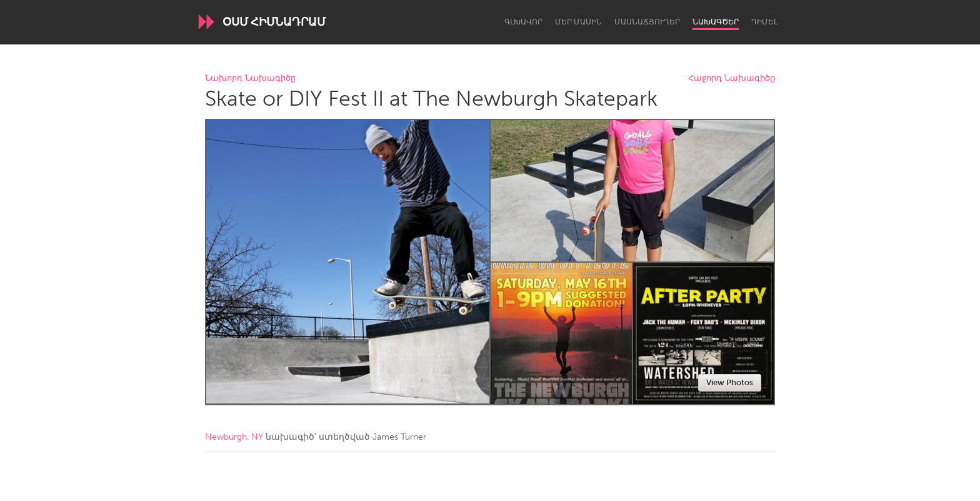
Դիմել (764, 22)
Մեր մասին (578, 22)
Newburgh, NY (234, 437)
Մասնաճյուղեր (647, 22)
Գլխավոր (523, 22)
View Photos (730, 382)
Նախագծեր (716, 22)
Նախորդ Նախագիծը (250, 78)
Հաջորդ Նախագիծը (732, 78)
